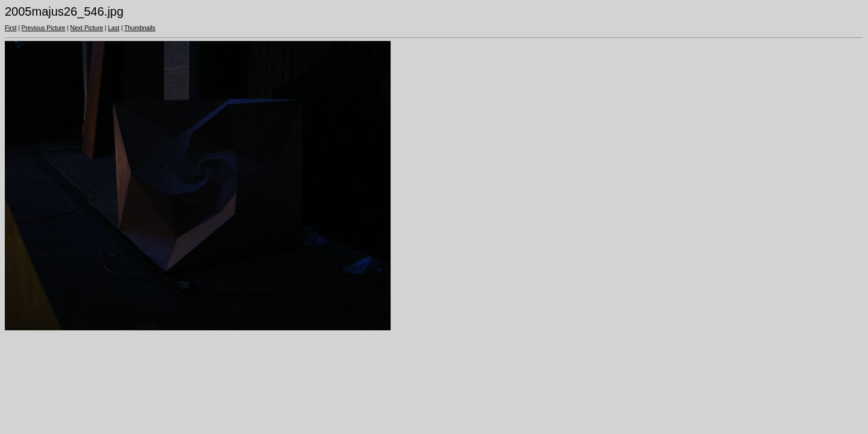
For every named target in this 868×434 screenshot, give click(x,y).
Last (114, 28)
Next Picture (87, 28)
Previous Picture (44, 28)
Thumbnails (140, 28)
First (11, 28)
